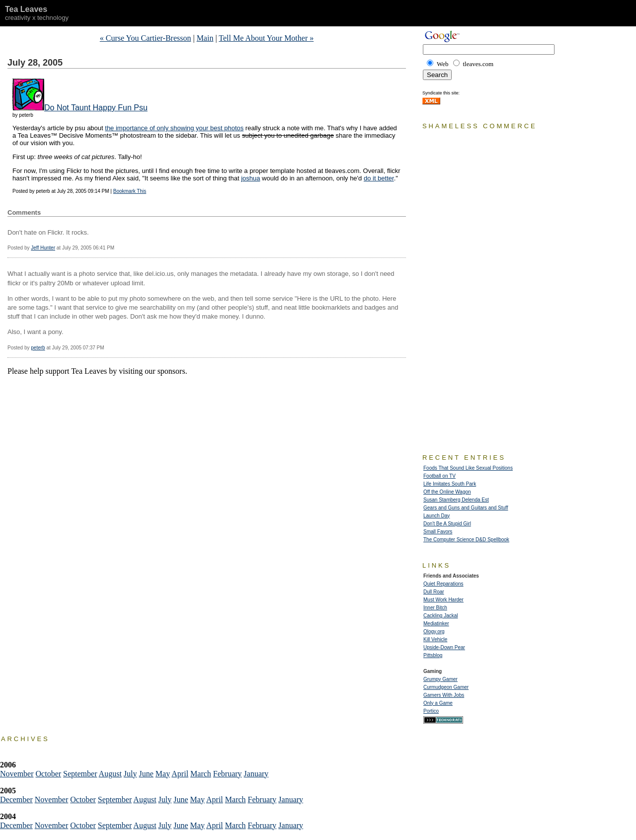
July (130, 774)
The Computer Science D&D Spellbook (466, 540)
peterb (38, 348)
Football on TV (439, 476)
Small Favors (438, 532)
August (110, 774)
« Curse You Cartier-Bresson (146, 38)
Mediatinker (436, 624)
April (180, 774)
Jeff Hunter (43, 248)
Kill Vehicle (435, 639)
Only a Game (438, 703)
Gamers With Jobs (444, 695)
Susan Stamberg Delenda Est (456, 500)
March (201, 774)
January (256, 774)
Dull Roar (434, 592)
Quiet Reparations (443, 584)
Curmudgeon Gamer (446, 687)
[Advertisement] (124, 391)
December (16, 799)
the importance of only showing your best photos (174, 128)
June (146, 774)
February (228, 774)
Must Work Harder (443, 600)
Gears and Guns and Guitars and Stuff (466, 508)
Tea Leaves (26, 9)
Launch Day (437, 516)
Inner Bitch (435, 608)
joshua (250, 178)
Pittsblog (433, 655)
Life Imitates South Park (450, 484)
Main (205, 38)
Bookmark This (130, 191)
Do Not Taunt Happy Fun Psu (96, 108)
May (163, 774)
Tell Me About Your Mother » (266, 38)
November (17, 774)
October (49, 774)
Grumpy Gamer (440, 679)
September (80, 774)
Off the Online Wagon (447, 492)
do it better (379, 178)
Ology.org (434, 631)
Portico (431, 711)
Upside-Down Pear (444, 647)
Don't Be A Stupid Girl (447, 524)
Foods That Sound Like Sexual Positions (468, 468)
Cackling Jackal (440, 616)
